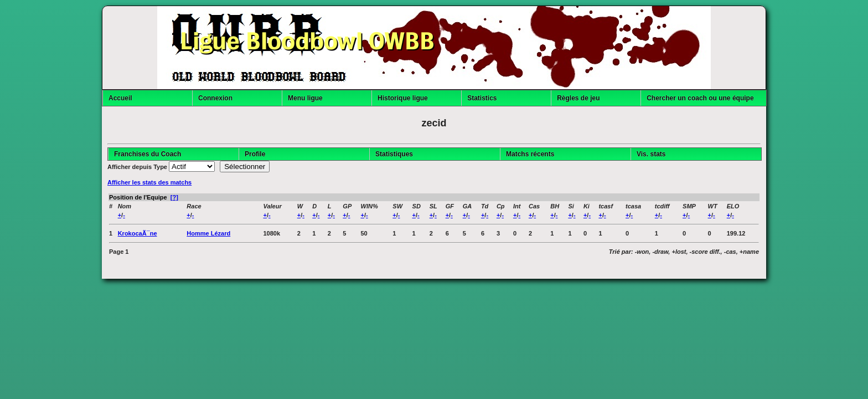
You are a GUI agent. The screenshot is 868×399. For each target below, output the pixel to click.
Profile (255, 154)
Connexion (215, 98)
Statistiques (394, 154)
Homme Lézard (208, 233)
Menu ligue (305, 98)
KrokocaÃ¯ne (138, 233)
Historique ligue (403, 98)
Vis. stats (651, 154)
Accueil (120, 98)
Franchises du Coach (148, 154)
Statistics (482, 98)
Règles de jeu (578, 98)
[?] (174, 197)
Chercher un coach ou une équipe (700, 98)
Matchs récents (530, 154)
